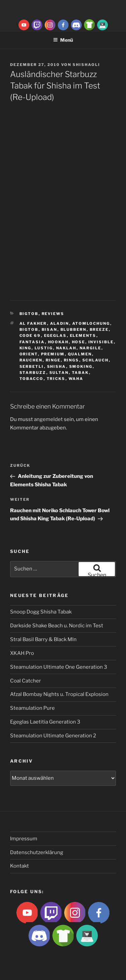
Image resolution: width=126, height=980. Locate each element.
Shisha (57, 366)
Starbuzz (33, 373)
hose (79, 342)
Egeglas (55, 336)
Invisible (101, 342)
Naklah (66, 348)
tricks (56, 379)
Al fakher (33, 323)
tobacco (32, 379)
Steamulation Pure (32, 708)
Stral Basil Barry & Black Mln (43, 639)
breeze (99, 329)
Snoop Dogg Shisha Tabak (41, 612)
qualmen (80, 354)
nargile (91, 348)
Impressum (24, 839)
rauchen (31, 360)
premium (53, 354)
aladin (60, 323)
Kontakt (19, 866)
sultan (59, 373)
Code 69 (30, 336)
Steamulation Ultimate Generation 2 (53, 736)
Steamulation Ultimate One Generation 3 (59, 667)
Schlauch (96, 360)
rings (72, 360)
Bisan (50, 329)
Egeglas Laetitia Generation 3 (45, 722)
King (26, 348)
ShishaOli (86, 65)
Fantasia (32, 342)
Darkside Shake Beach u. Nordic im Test (57, 626)
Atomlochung (91, 323)
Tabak (80, 373)
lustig (44, 348)
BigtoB (29, 314)
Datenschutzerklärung (37, 852)
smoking (81, 366)
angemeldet (48, 419)
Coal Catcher (26, 681)
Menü (63, 40)
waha (76, 379)
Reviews (53, 314)
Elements (83, 336)
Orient (29, 354)
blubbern (74, 329)
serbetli (32, 366)
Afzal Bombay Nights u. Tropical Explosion (59, 694)
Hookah (58, 342)
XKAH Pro (22, 653)
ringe (53, 360)
